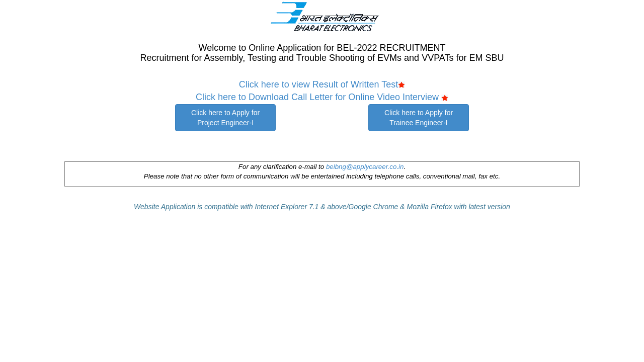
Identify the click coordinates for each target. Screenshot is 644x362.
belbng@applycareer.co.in (365, 167)
